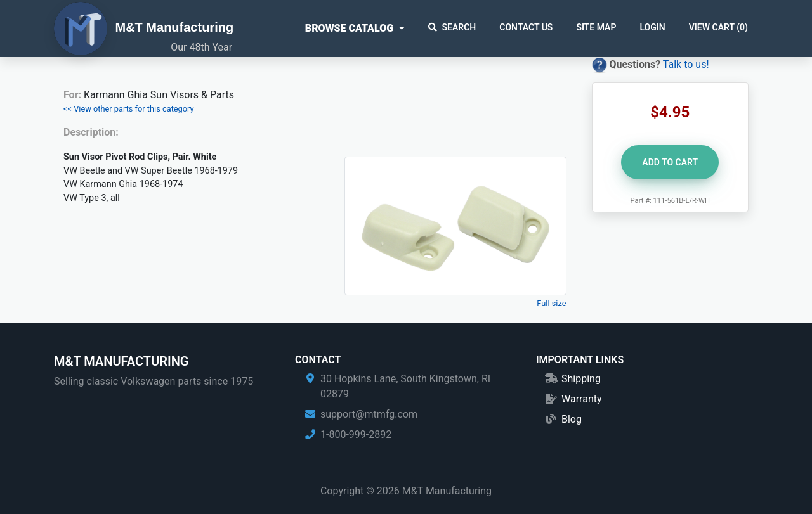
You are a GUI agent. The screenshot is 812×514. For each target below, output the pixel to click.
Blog (572, 419)
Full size (551, 303)
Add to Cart (670, 162)
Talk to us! (686, 64)
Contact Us (526, 27)
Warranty (582, 399)
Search (452, 27)
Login (652, 27)
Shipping (581, 379)
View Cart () (718, 27)
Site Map (596, 27)
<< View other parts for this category (129, 109)
